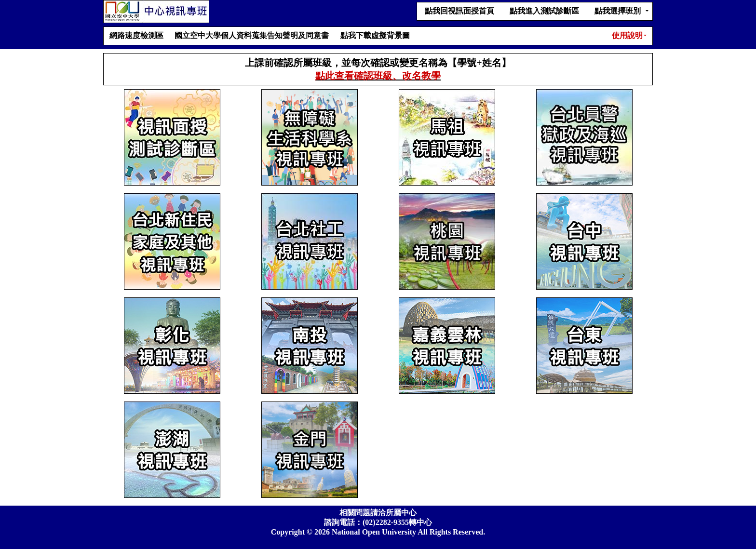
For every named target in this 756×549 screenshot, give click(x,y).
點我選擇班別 (618, 11)
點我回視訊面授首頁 (459, 11)
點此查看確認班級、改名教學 (378, 76)
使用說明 (627, 35)
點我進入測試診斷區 (544, 11)
